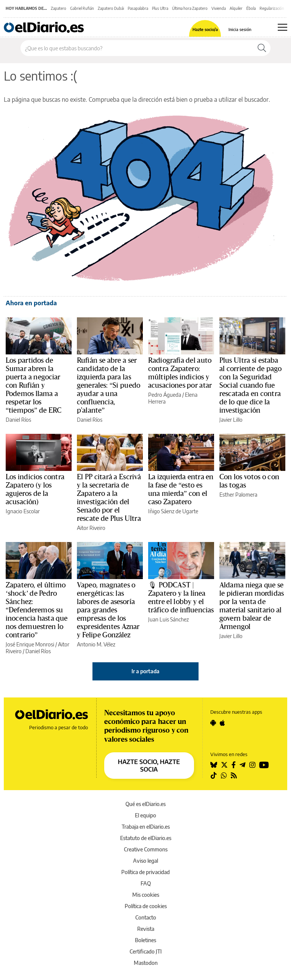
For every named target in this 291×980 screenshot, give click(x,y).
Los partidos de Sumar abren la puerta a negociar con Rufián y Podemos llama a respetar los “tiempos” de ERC (34, 385)
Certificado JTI (146, 951)
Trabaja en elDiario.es (146, 827)
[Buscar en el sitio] (137, 48)
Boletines (145, 940)
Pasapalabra (138, 8)
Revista (146, 929)
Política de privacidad (145, 872)
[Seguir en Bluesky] (214, 765)
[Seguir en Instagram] (252, 765)
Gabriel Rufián (82, 8)
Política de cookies (146, 906)
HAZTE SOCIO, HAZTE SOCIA (149, 766)
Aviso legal (145, 861)
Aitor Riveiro (91, 528)
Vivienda (219, 8)
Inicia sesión (240, 29)
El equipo (145, 815)
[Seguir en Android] (213, 723)
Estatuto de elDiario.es (146, 838)
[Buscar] (262, 48)
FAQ (146, 883)
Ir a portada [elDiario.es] (145, 671)
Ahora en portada (31, 303)
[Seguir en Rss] (234, 775)
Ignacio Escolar (23, 511)
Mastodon (146, 963)
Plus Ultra (160, 8)
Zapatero (59, 8)
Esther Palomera (238, 495)
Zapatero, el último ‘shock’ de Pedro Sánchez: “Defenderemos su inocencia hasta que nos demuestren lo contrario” (37, 610)
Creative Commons (146, 849)
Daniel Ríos (18, 420)
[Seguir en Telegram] (242, 765)
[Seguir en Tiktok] (214, 775)
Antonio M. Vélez (96, 644)
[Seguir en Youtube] (264, 765)
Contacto (146, 917)
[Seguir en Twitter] (224, 765)
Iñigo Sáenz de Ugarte (173, 511)
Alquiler (236, 8)
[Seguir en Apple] (222, 723)
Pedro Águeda (165, 395)
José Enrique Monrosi (30, 644)
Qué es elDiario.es (145, 804)
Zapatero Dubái (111, 8)
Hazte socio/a (205, 29)
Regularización (272, 8)
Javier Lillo (231, 420)
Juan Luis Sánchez (168, 619)
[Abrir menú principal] (282, 27)
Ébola (251, 8)
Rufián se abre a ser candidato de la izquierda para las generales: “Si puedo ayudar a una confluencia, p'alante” (109, 385)
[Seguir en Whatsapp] (224, 775)
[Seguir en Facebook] (234, 765)
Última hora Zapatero (190, 8)
